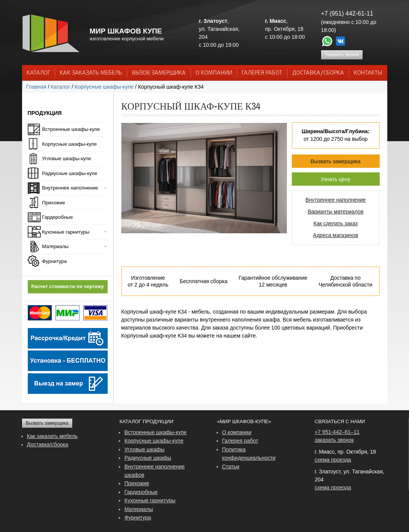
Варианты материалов (336, 212)
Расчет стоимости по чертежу (68, 286)
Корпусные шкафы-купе (104, 87)
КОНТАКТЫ (368, 73)
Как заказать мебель (53, 436)
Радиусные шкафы (148, 458)
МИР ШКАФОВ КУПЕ (126, 31)
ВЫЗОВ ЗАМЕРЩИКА (159, 73)
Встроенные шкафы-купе (71, 129)
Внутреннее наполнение (336, 200)
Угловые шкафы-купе (67, 158)
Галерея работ (262, 73)
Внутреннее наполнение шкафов (155, 471)
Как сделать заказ (336, 223)
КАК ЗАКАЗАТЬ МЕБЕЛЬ (91, 73)
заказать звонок (334, 440)
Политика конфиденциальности (249, 454)
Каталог (38, 73)
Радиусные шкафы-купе (70, 173)
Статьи (231, 467)
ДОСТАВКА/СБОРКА (318, 73)
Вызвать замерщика (335, 161)
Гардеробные (58, 217)
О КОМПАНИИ (214, 73)
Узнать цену (336, 179)
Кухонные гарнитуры (66, 232)
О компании (237, 432)
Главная (36, 87)
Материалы (56, 246)
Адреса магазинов (336, 235)
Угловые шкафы (144, 449)
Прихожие (54, 203)
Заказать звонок (342, 55)
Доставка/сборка (48, 444)
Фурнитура (55, 261)
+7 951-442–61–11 (337, 432)
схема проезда (333, 460)
